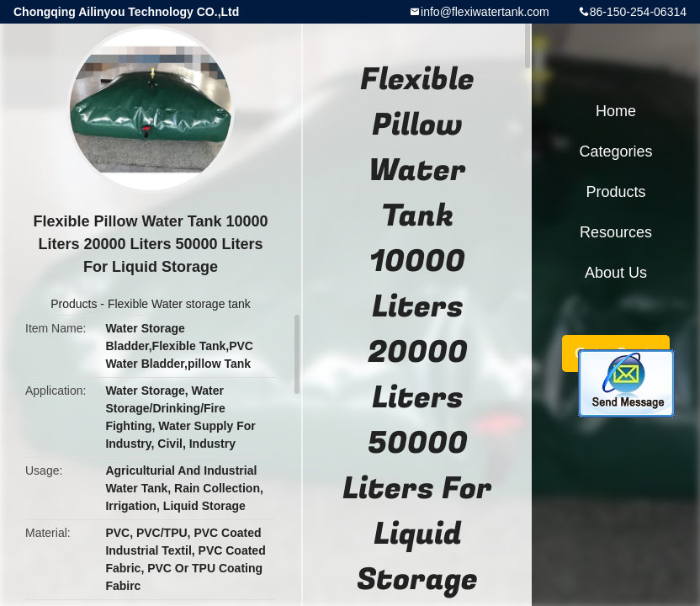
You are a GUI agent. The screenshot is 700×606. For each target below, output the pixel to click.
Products (74, 304)
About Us (616, 273)
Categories (615, 151)
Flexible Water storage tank (179, 304)
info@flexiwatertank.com (485, 12)
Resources (616, 232)
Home (616, 111)
